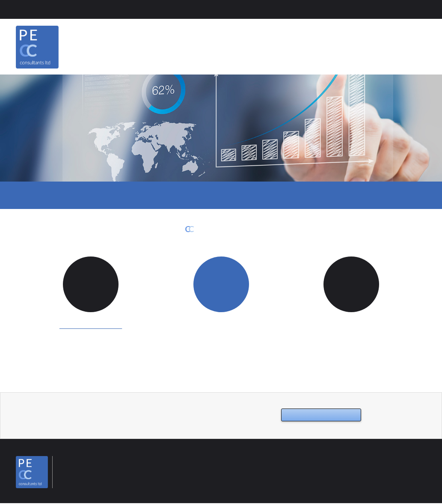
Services (365, 45)
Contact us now (313, 416)
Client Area (35, 9)
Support (238, 196)
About (320, 45)
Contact (412, 45)
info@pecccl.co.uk (91, 325)
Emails (140, 196)
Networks (295, 196)
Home (283, 45)
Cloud (187, 196)
